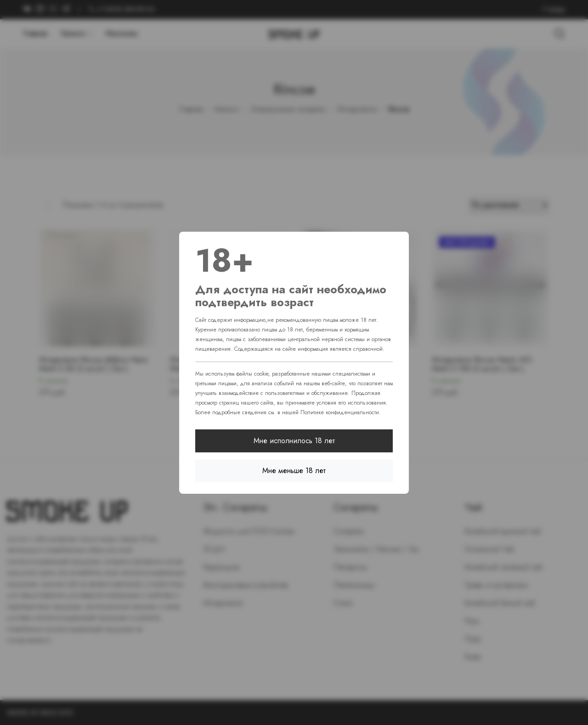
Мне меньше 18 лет (294, 471)
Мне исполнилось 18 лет (294, 441)
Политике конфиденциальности (340, 412)
